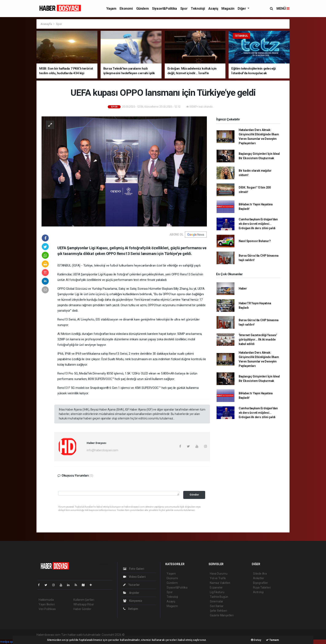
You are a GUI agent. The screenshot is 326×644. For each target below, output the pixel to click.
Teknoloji (198, 9)
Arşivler (131, 593)
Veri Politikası (47, 609)
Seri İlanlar (217, 606)
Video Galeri (134, 577)
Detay (256, 640)
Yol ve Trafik (218, 578)
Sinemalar (216, 601)
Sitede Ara (260, 574)
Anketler (259, 578)
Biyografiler (261, 583)
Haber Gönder (82, 609)
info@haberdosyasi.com (102, 450)
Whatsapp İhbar (84, 604)
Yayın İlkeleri (47, 604)
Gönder (194, 495)
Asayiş (213, 9)
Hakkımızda (46, 600)
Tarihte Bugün (219, 597)
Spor (184, 9)
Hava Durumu (219, 574)
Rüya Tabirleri (262, 587)
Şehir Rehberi (218, 611)
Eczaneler (216, 587)
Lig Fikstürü (217, 592)
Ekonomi (126, 9)
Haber (243, 288)
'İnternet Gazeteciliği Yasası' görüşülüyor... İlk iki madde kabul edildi (258, 340)
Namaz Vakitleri (220, 583)
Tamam (272, 640)
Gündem (143, 9)
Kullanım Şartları (84, 600)
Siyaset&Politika (164, 9)
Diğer (242, 9)
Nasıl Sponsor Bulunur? (255, 241)
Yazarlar (131, 585)
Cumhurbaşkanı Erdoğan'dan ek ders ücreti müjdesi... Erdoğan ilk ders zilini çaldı (258, 224)
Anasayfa (46, 24)
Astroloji (258, 592)
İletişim (131, 609)
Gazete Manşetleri (222, 615)
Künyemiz (133, 601)
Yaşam (111, 9)
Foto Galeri (134, 569)
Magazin (228, 9)
